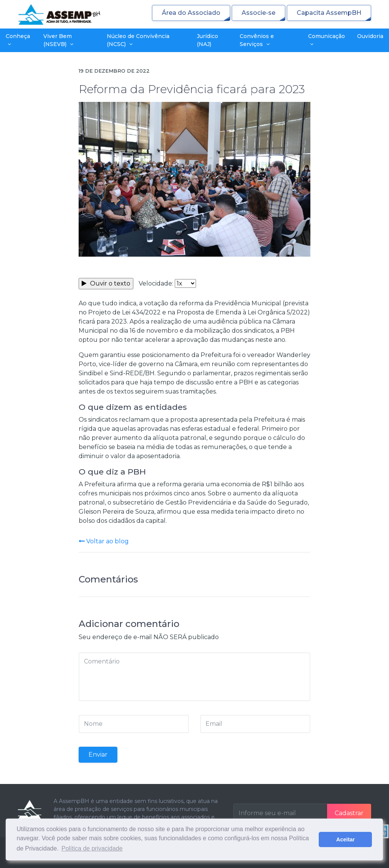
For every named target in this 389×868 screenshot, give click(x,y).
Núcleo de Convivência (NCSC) (138, 40)
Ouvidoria (370, 36)
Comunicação (327, 40)
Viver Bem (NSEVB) (58, 40)
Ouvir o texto (106, 283)
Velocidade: (156, 283)
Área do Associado (191, 13)
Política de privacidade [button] (92, 848)
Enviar (98, 755)
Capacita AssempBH (329, 13)
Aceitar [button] (346, 839)
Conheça (18, 40)
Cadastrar (349, 813)
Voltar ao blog (104, 541)
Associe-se (259, 13)
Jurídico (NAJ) (207, 40)
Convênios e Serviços (257, 40)
